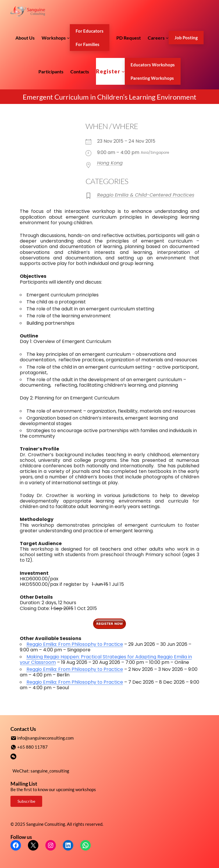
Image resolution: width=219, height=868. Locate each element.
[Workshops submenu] (68, 38)
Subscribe (26, 801)
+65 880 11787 (32, 747)
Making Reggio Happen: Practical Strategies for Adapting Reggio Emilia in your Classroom (106, 660)
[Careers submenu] (167, 38)
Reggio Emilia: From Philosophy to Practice (75, 644)
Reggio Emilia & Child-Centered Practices (146, 195)
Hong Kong (110, 163)
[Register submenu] (123, 71)
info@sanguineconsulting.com (45, 738)
